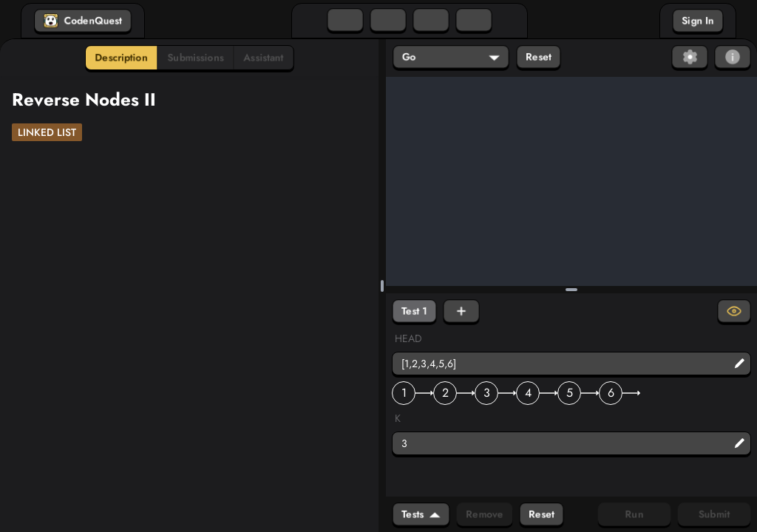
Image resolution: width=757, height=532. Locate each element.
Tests (421, 514)
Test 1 (414, 311)
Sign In (698, 21)
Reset (539, 57)
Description (121, 58)
